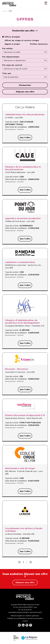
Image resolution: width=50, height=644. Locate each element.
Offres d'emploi (11, 37)
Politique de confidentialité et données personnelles (25, 618)
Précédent (19, 562)
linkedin (23, 625)
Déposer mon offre (25, 582)
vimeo (31, 625)
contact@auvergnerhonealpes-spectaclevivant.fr (25, 612)
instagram (27, 625)
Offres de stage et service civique (21, 40)
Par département (11, 57)
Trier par (7, 73)
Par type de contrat (12, 65)
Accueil (4, 11)
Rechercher (25, 85)
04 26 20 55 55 (26, 610)
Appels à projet (11, 44)
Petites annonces (38, 44)
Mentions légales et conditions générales (25, 616)
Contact (25, 621)
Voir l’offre (25, 138)
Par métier (8, 48)
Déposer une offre (25, 92)
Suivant (31, 562)
